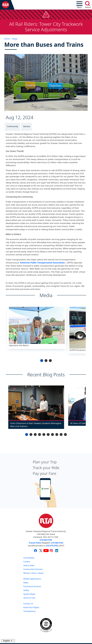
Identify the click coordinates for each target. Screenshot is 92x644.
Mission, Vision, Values (33, 573)
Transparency (29, 611)
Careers (27, 562)
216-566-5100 (46, 540)
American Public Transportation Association (43, 263)
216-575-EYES (52, 546)
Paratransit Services (32, 586)
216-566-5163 (57, 543)
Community (12, 126)
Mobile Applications (32, 579)
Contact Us (28, 604)
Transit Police (35, 543)
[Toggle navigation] (79, 5)
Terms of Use (29, 598)
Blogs (15, 39)
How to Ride (29, 565)
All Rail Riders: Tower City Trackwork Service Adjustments (46, 27)
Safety (26, 590)
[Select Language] (8, 641)
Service (27, 126)
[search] (87, 3)
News (26, 583)
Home (7, 39)
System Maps (29, 594)
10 (65, 435)
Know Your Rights (31, 607)
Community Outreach (33, 569)
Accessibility (29, 558)
